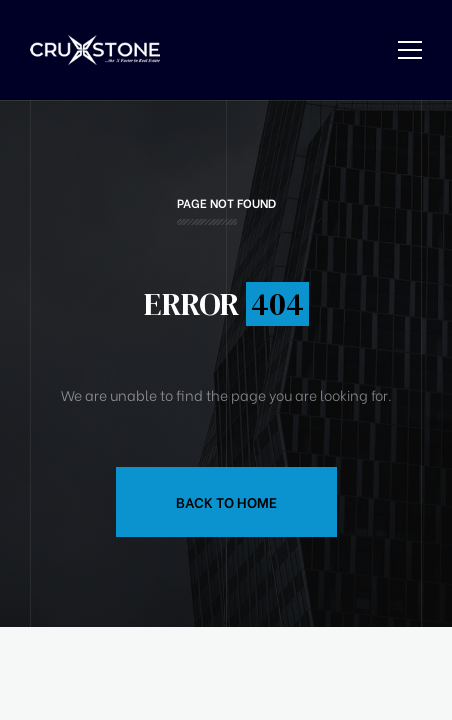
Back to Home (226, 501)
